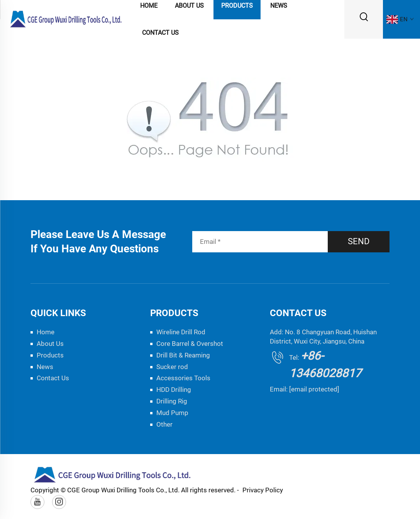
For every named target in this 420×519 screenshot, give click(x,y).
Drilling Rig (172, 401)
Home (46, 332)
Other (164, 424)
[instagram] (59, 502)
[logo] (66, 19)
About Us (50, 344)
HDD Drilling (174, 390)
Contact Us (160, 33)
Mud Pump (172, 413)
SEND (359, 241)
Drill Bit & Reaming (183, 355)
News (45, 367)
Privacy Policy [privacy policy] (263, 490)
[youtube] (37, 502)
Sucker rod (172, 367)
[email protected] (314, 389)
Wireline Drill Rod (181, 332)
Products (50, 355)
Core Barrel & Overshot (190, 344)
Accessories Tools (183, 378)
